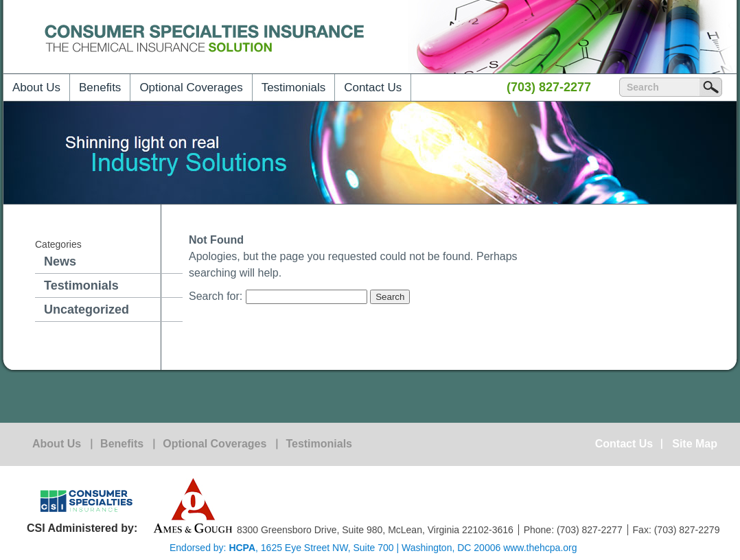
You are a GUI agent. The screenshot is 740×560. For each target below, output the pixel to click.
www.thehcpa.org (540, 548)
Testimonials (294, 87)
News (60, 261)
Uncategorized (86, 310)
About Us (36, 87)
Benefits (100, 87)
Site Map (695, 444)
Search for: (216, 296)
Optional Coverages (191, 87)
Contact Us (373, 87)
